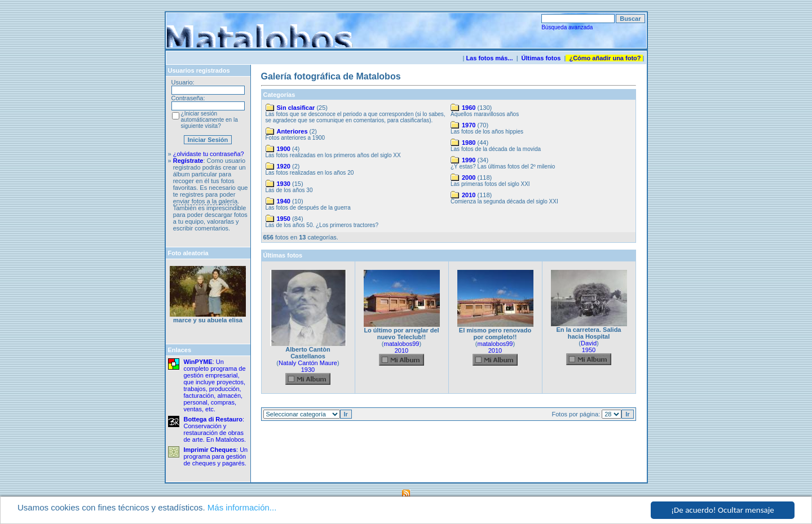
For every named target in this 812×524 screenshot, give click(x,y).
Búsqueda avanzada (567, 27)
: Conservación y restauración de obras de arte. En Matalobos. (215, 429)
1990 (469, 160)
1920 (284, 166)
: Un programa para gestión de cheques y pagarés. (216, 456)
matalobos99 (402, 344)
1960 (469, 108)
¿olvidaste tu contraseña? (209, 154)
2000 (469, 177)
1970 (469, 125)
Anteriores (292, 131)
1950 (284, 219)
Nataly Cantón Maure (308, 363)
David (589, 343)
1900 (284, 149)
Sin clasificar (296, 108)
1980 (469, 143)
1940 (284, 201)
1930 (284, 184)
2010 (469, 195)
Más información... (242, 508)
